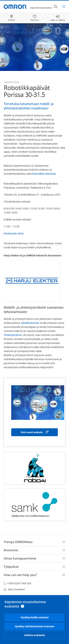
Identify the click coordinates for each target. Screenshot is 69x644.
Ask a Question (14, 589)
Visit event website (34, 433)
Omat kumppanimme (20, 558)
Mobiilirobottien (30, 323)
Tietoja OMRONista (18, 542)
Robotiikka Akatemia (44, 174)
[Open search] (55, 7)
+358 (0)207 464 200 (17, 583)
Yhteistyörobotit (13, 335)
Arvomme (11, 550)
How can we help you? (20, 575)
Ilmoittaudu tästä (14, 233)
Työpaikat (11, 567)
